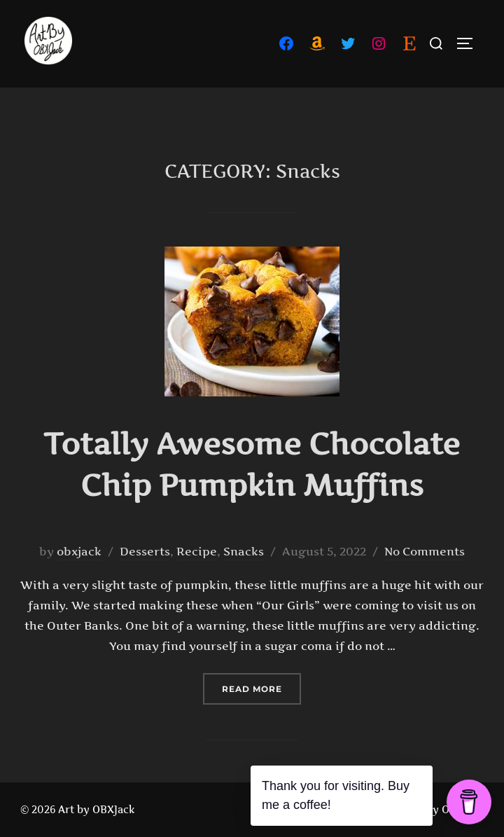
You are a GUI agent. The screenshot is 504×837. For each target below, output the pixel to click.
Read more (261, 687)
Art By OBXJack (445, 809)
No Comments (425, 551)
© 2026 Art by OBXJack (77, 809)
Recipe (197, 551)
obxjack (79, 551)
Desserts (145, 551)
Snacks (244, 551)
